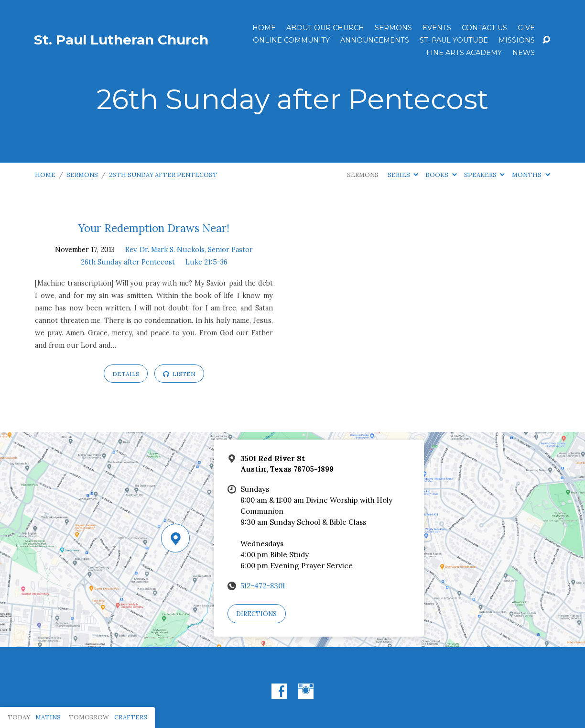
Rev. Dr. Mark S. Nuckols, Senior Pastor (189, 250)
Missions (517, 40)
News (524, 53)
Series (403, 175)
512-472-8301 (263, 586)
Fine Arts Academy (464, 53)
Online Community (291, 40)
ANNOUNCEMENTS (375, 40)
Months (531, 175)
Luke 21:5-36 (206, 262)
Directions (256, 614)
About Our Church (325, 28)
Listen (179, 374)
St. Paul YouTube (454, 40)
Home (264, 28)
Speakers (484, 175)
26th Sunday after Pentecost (163, 175)
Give (526, 28)
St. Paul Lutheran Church (121, 40)
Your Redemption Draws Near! (154, 228)
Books (441, 175)
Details (126, 374)
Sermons (393, 28)
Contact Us (484, 28)
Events (437, 28)
